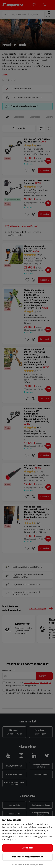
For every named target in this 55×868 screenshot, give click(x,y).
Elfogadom (28, 848)
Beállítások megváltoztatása (28, 857)
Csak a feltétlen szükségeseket (28, 864)
